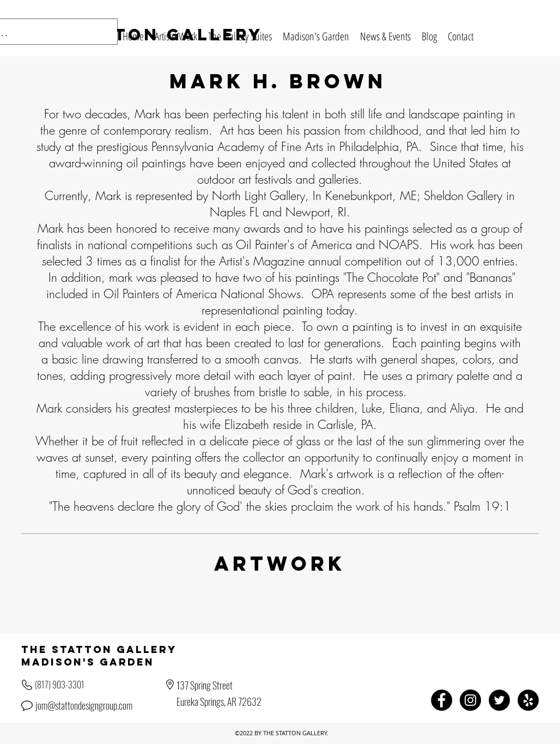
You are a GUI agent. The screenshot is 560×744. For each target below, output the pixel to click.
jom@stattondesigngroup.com (84, 705)
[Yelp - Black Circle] (528, 700)
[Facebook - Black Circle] (442, 700)
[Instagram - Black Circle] (470, 700)
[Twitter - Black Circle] (499, 700)
